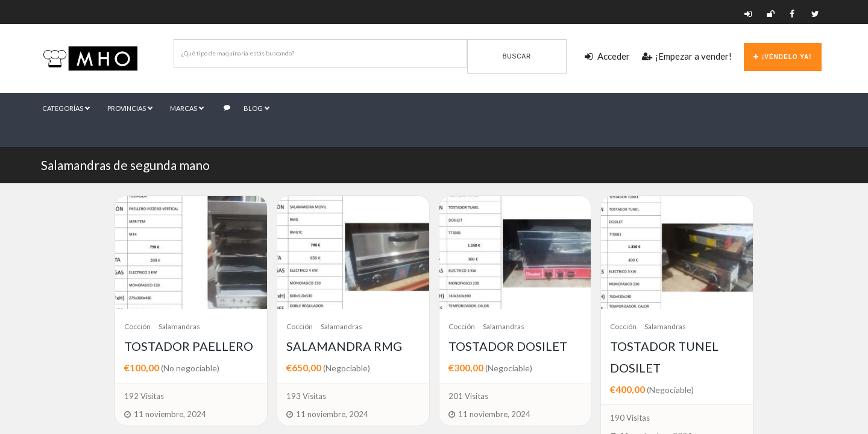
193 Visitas (306, 396)
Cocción (137, 326)
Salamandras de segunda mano (125, 165)
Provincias (130, 108)
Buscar (517, 56)
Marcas (187, 108)
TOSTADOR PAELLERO (189, 346)
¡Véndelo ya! (783, 57)
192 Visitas (144, 396)
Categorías (66, 108)
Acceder (607, 56)
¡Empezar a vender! (687, 56)
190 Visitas (630, 418)
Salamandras (179, 326)
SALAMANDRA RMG (344, 346)
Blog (247, 108)
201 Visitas (468, 396)
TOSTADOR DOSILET (508, 346)
